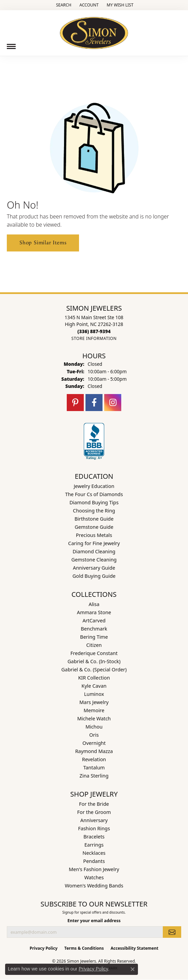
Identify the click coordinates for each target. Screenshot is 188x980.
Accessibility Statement (135, 948)
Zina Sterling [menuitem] (94, 776)
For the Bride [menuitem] (94, 804)
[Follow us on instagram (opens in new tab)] (113, 403)
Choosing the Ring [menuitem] (94, 511)
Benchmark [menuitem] (94, 629)
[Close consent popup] (132, 969)
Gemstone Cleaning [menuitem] (94, 560)
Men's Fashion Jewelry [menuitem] (94, 869)
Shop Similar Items (43, 243)
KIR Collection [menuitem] (94, 678)
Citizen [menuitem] (94, 645)
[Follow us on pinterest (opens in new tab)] (75, 403)
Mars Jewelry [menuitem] (94, 702)
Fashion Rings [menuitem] (94, 828)
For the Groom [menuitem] (94, 812)
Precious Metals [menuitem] (94, 535)
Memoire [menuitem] (94, 710)
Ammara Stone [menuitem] (94, 612)
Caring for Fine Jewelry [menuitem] (94, 543)
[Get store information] (94, 338)
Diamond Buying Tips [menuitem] (94, 502)
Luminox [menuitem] (94, 694)
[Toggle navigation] (11, 46)
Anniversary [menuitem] (94, 820)
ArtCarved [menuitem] (94, 620)
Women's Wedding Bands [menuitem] (94, 886)
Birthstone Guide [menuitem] (94, 519)
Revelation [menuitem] (94, 759)
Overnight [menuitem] (94, 743)
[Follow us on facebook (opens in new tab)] (94, 403)
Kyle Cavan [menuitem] (94, 686)
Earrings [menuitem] (94, 845)
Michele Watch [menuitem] (94, 718)
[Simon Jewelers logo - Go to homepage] (94, 30)
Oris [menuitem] (94, 735)
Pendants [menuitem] (94, 861)
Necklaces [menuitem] (94, 853)
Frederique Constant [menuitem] (94, 653)
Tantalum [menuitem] (94, 767)
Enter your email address (94, 921)
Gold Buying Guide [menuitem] (94, 576)
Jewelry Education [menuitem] (94, 486)
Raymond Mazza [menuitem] (94, 751)
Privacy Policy (44, 948)
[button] (63, 5)
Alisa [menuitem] (94, 604)
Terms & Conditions (84, 948)
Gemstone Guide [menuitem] (94, 527)
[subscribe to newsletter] (172, 932)
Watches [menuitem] (94, 877)
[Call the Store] (94, 331)
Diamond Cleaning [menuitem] (94, 551)
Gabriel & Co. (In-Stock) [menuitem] (94, 661)
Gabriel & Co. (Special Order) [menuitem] (94, 669)
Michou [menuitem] (94, 727)
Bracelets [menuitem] (94, 837)
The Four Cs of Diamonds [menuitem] (94, 494)
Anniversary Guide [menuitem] (94, 568)
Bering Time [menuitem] (94, 637)
